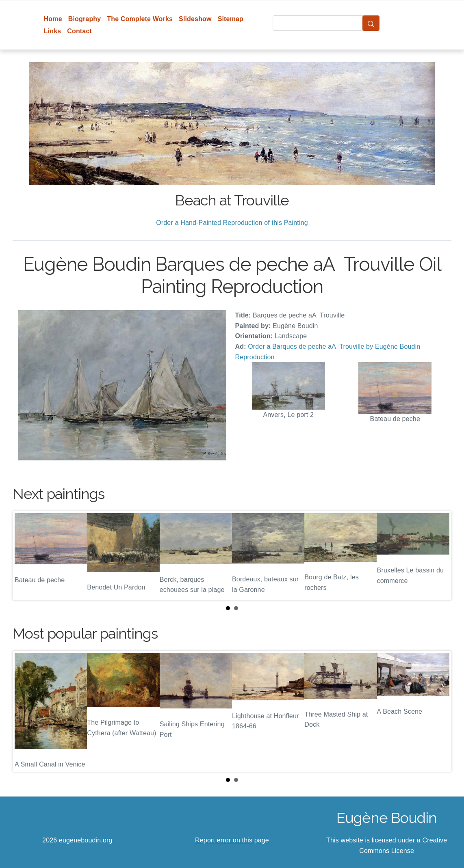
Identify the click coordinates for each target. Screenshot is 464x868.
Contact (79, 31)
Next (439, 556)
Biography (85, 19)
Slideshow (195, 19)
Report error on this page (232, 840)
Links (53, 31)
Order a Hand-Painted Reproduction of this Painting (232, 223)
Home (53, 19)
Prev (25, 556)
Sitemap (231, 19)
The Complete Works (140, 19)
